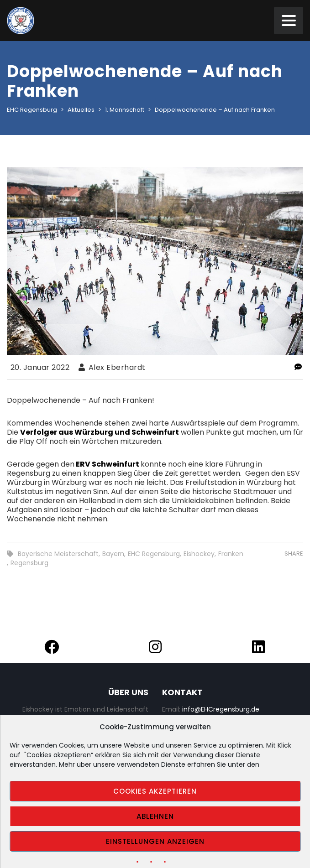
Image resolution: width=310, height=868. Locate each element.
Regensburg (29, 563)
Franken (231, 554)
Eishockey (199, 554)
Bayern (113, 554)
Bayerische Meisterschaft (58, 554)
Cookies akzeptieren (155, 791)
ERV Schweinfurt (108, 464)
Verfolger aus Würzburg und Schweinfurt (100, 432)
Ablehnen (155, 816)
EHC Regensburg (154, 554)
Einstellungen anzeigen (155, 841)
